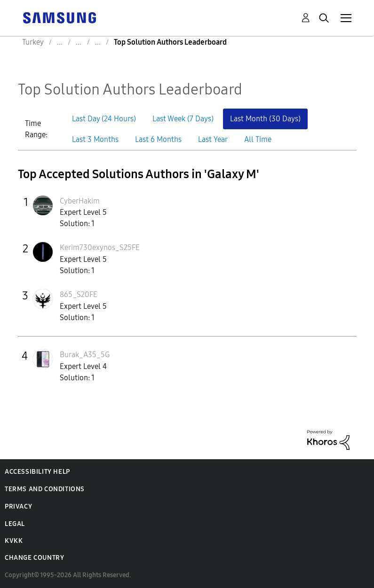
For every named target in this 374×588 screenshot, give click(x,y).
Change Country (34, 558)
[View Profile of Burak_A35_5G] (85, 355)
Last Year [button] (213, 139)
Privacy (18, 506)
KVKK (14, 541)
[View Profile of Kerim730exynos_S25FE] (100, 247)
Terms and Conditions (45, 489)
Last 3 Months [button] (95, 139)
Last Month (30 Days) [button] (265, 119)
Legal (15, 524)
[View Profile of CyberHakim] (80, 201)
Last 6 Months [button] (158, 139)
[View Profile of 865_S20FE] (79, 294)
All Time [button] (258, 139)
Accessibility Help (37, 472)
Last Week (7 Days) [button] (183, 119)
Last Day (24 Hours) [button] (104, 119)
